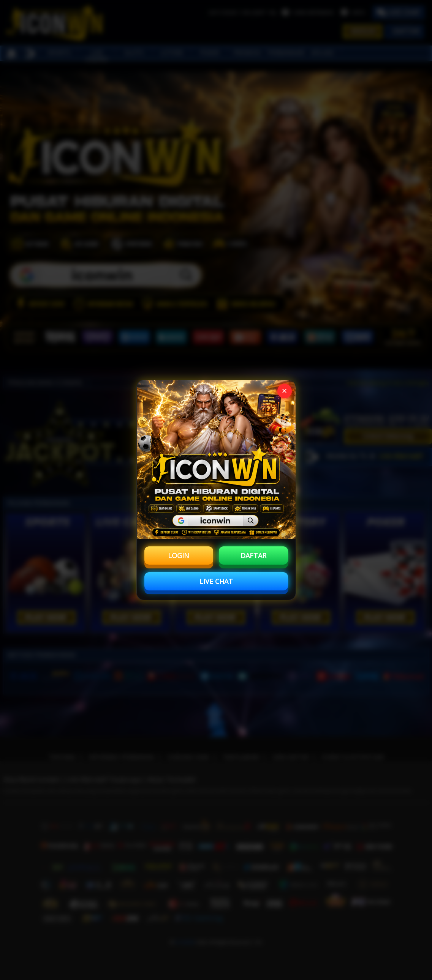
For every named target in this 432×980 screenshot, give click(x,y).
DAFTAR (253, 555)
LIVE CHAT (216, 581)
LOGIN (179, 555)
